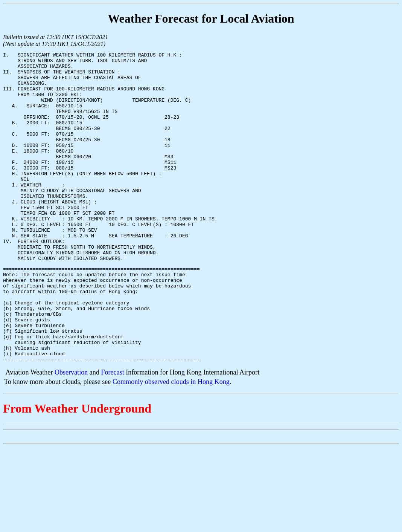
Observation (71, 433)
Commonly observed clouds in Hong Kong (171, 443)
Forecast (112, 433)
